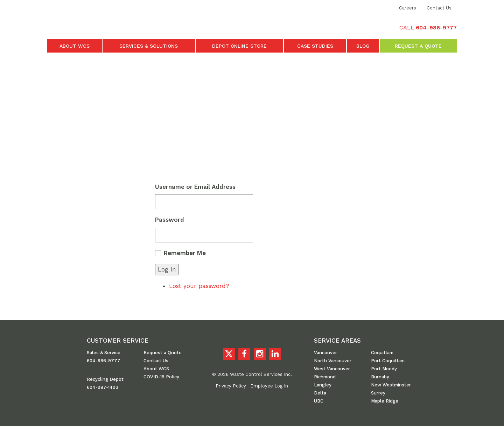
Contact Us (439, 8)
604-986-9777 (104, 361)
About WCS (75, 46)
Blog (363, 46)
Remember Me (185, 253)
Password (170, 220)
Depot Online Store (239, 46)
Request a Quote (418, 46)
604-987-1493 (103, 387)
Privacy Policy (231, 386)
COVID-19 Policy (161, 377)
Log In (167, 269)
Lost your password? (199, 286)
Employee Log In (269, 386)
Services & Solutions (149, 46)
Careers (408, 8)
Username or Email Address (195, 187)
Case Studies (315, 46)
